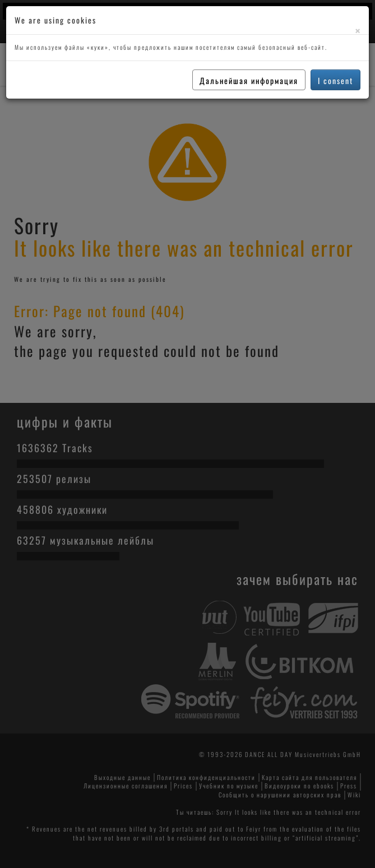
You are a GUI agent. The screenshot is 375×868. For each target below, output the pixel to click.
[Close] (358, 31)
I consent (335, 80)
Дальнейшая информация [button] (249, 80)
